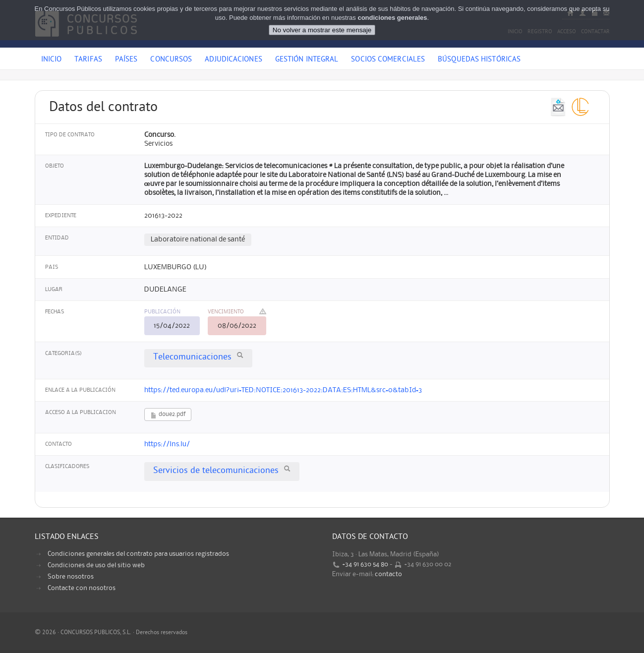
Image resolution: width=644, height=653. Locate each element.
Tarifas (88, 60)
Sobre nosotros (71, 577)
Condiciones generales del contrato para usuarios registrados (138, 554)
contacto (388, 574)
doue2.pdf (168, 415)
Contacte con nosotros (82, 588)
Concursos (171, 60)
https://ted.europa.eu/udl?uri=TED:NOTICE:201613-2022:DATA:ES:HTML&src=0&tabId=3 (283, 390)
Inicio (52, 60)
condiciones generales (392, 10)
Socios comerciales (388, 60)
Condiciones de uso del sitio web (96, 565)
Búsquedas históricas (479, 60)
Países (126, 60)
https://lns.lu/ (167, 444)
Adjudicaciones (233, 60)
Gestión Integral (307, 60)
